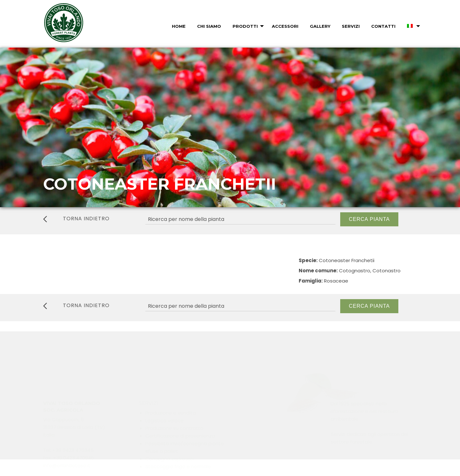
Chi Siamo (209, 26)
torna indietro (76, 219)
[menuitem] (178, 26)
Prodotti (245, 26)
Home (179, 26)
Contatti (383, 26)
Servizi (351, 26)
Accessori (285, 26)
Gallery (320, 26)
